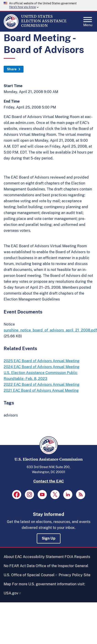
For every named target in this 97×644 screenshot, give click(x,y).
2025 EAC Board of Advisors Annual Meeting (42, 361)
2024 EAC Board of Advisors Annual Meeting (42, 367)
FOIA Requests (77, 557)
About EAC (13, 557)
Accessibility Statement (43, 557)
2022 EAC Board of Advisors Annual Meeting (42, 385)
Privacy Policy (71, 575)
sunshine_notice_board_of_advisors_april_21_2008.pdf (50, 330)
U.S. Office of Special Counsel (31, 575)
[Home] (11, 28)
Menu (88, 20)
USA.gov (13, 593)
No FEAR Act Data (19, 566)
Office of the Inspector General (62, 566)
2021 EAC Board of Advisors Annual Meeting (41, 390)
